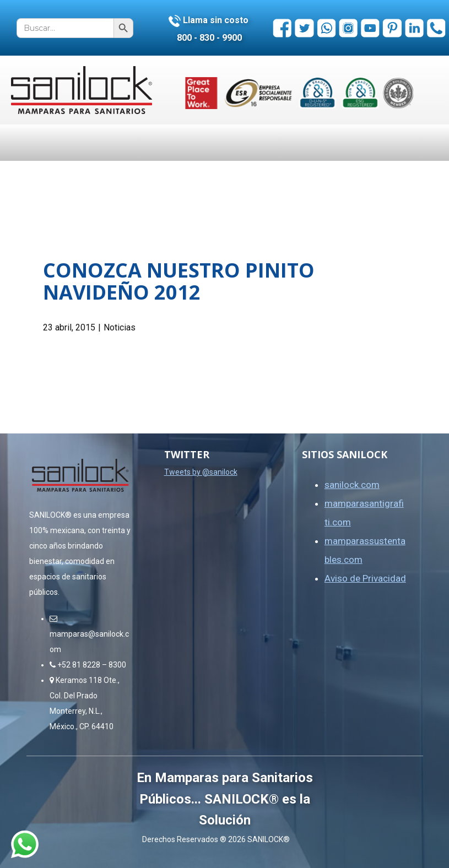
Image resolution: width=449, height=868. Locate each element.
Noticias (120, 327)
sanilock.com (352, 485)
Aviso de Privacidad (365, 578)
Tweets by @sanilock (201, 472)
